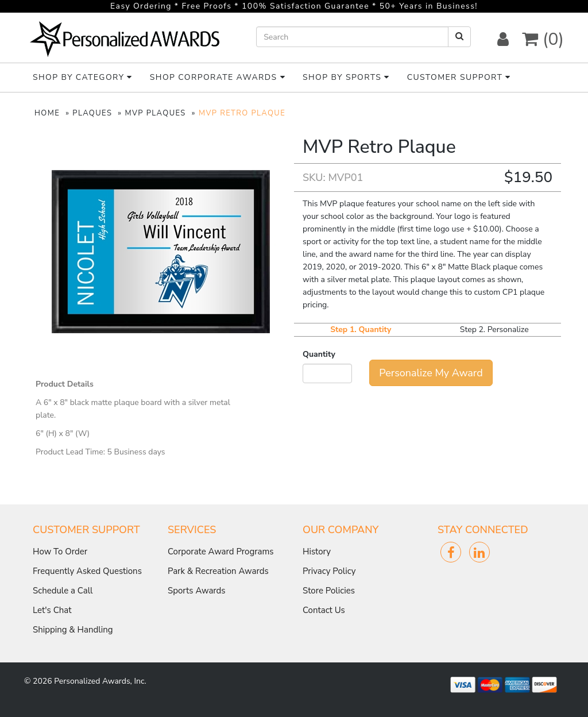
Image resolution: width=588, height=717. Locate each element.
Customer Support (459, 77)
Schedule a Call (63, 591)
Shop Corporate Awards (218, 77)
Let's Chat (52, 610)
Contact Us (324, 610)
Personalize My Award (431, 373)
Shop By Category (83, 77)
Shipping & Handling (73, 630)
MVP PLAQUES (155, 113)
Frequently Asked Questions (87, 571)
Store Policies (329, 591)
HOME (47, 113)
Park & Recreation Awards (218, 571)
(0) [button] (543, 39)
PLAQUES (92, 113)
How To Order (60, 552)
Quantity (319, 354)
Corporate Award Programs (221, 552)
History (317, 552)
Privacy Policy (329, 571)
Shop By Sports (346, 77)
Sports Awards (197, 591)
